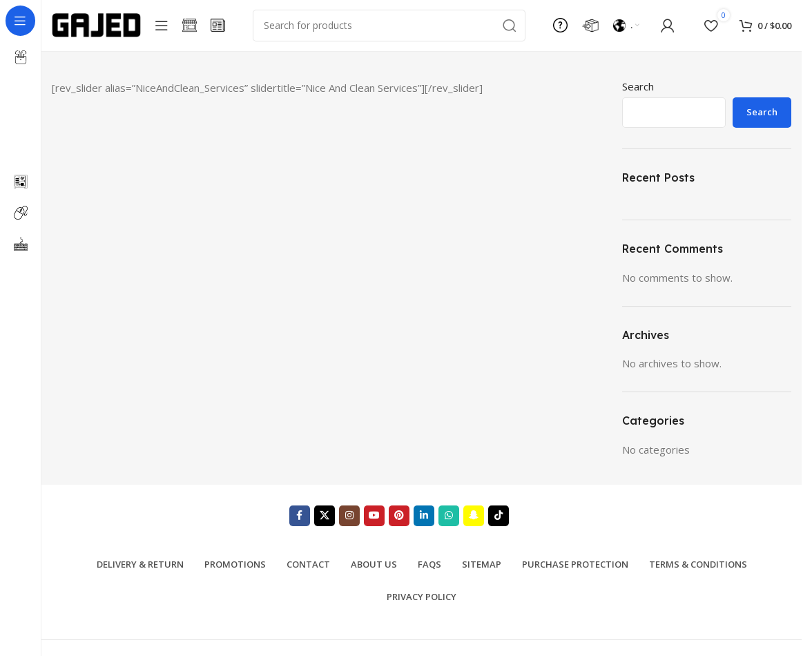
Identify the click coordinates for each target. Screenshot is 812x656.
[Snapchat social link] (474, 520)
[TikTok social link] (499, 520)
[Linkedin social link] (424, 520)
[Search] (389, 28)
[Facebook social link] (300, 520)
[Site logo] (96, 26)
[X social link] (325, 520)
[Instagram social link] (349, 520)
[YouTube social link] (374, 520)
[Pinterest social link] (399, 520)
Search (638, 90)
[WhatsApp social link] (449, 520)
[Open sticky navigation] (162, 28)
